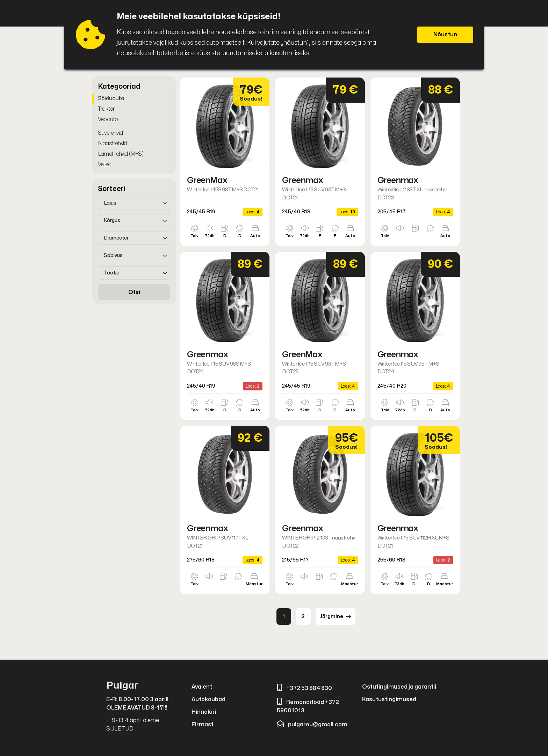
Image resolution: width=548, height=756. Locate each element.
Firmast (203, 725)
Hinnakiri (204, 712)
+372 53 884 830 (304, 688)
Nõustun (445, 35)
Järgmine (336, 616)
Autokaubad (208, 699)
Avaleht (202, 687)
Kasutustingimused (389, 699)
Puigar (122, 686)
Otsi (134, 292)
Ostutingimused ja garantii (399, 687)
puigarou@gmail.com (312, 725)
